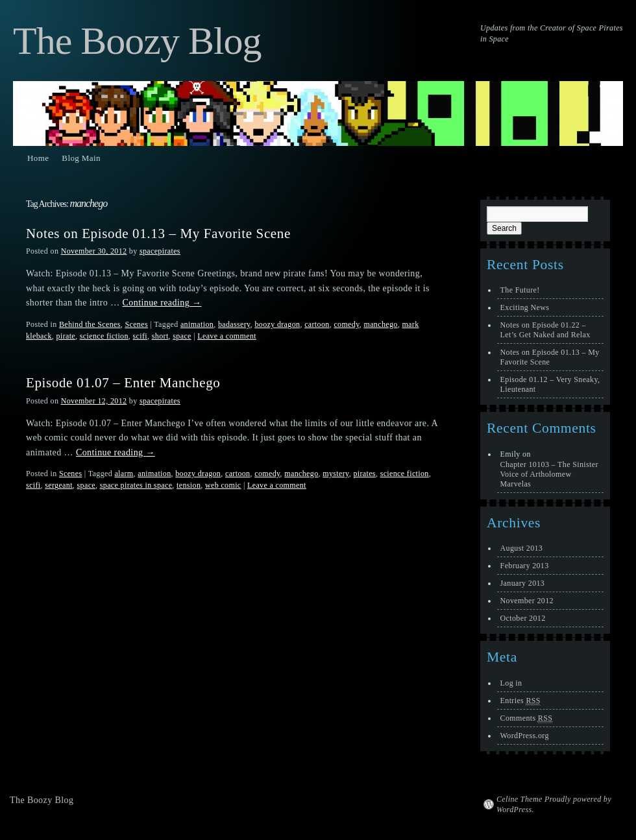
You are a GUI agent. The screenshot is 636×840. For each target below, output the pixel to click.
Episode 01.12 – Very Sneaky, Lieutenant (550, 384)
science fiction (104, 336)
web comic (223, 485)
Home (38, 158)
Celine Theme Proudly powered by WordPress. (554, 804)
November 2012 (527, 601)
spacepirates (160, 251)
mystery (336, 474)
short (160, 336)
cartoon (317, 324)
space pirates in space (136, 485)
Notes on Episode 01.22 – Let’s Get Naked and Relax (545, 330)
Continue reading (162, 303)
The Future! (520, 290)
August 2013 (522, 548)
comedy (346, 324)
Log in (511, 683)
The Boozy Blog (137, 41)
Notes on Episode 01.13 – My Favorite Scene (158, 234)
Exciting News (525, 307)
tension (189, 485)
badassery (234, 324)
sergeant (59, 485)
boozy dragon (277, 324)
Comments (527, 718)
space (182, 336)
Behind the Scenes (90, 324)
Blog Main (81, 158)
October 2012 (523, 618)
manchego (380, 324)
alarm (124, 474)
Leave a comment (227, 336)
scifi (140, 336)
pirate (66, 336)
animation (197, 324)
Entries (520, 701)
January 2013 (523, 583)
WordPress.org (525, 736)
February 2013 (525, 566)
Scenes (136, 324)
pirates (364, 474)
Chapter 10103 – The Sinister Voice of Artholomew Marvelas (549, 474)
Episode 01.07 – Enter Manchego (123, 383)
